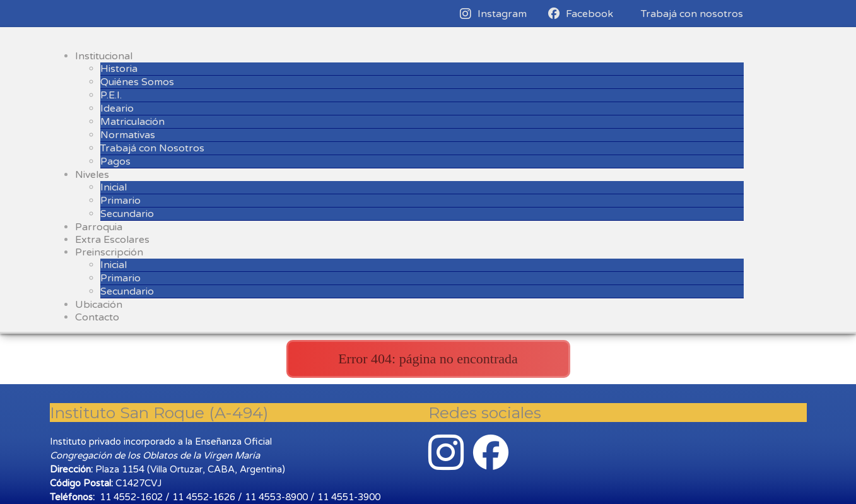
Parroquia (99, 227)
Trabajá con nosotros (692, 14)
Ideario (117, 108)
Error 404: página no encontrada (428, 359)
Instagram (493, 14)
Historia (119, 69)
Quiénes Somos (137, 82)
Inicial (114, 187)
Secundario (127, 214)
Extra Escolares (112, 240)
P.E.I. (111, 95)
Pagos (115, 161)
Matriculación (132, 122)
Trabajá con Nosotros (152, 148)
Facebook (581, 14)
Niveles (92, 175)
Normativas (128, 135)
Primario (120, 201)
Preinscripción (109, 252)
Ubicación (99, 305)
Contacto (97, 317)
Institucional (104, 56)
